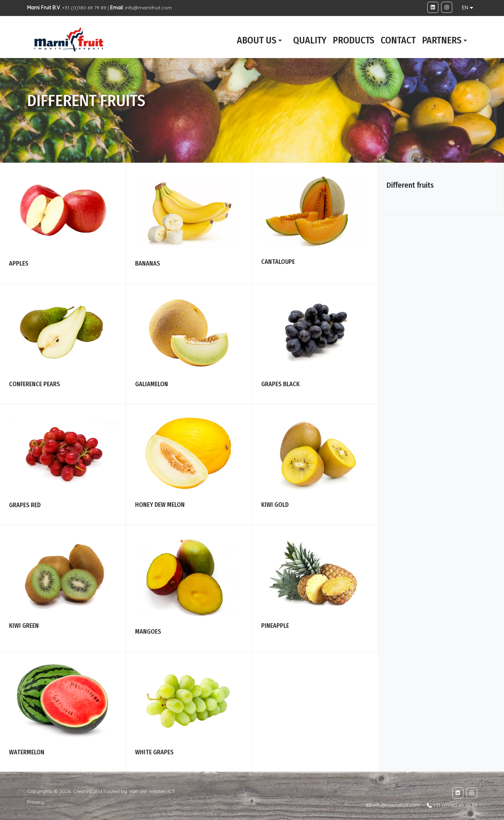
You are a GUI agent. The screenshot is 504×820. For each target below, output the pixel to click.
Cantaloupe (278, 262)
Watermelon (27, 752)
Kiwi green (24, 626)
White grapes (154, 752)
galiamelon (152, 384)
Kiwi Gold (275, 505)
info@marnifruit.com (148, 8)
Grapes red (25, 505)
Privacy (36, 802)
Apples (19, 263)
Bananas (148, 263)
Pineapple (275, 626)
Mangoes (148, 632)
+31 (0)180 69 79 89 (455, 805)
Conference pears (35, 384)
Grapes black (280, 384)
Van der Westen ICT (152, 791)
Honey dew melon (160, 505)
